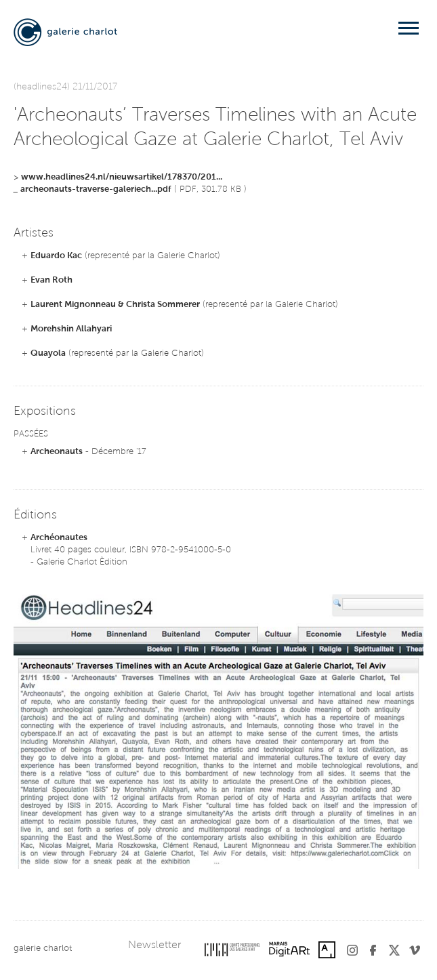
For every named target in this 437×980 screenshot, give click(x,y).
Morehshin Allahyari (71, 329)
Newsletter (154, 945)
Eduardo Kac (56, 256)
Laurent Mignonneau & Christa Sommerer (115, 305)
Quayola (48, 353)
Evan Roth (51, 280)
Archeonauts (57, 452)
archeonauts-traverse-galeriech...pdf (96, 189)
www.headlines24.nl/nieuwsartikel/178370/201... (122, 177)
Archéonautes (59, 538)
